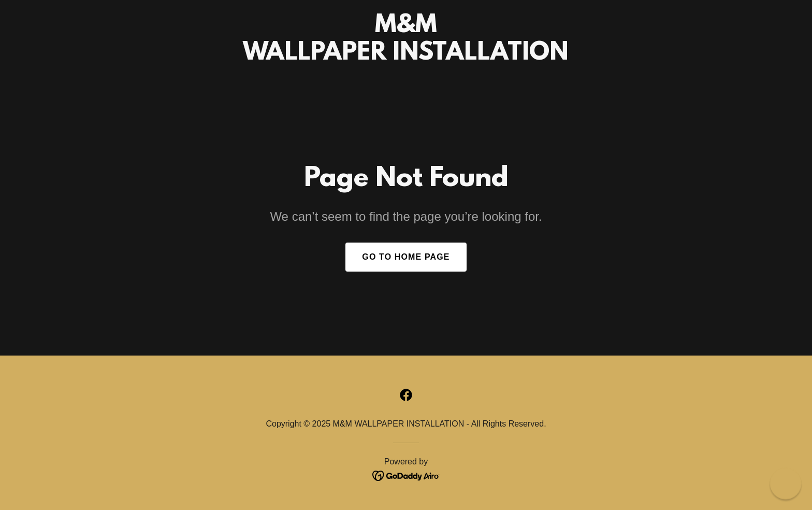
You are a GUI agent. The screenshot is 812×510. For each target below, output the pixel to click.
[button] (785, 483)
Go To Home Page (406, 257)
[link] (406, 56)
